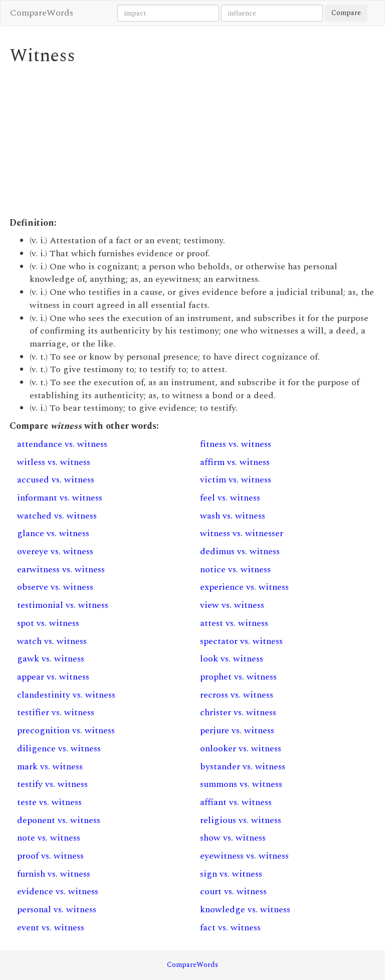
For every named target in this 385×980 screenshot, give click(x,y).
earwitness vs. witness (61, 569)
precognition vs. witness (66, 730)
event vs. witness (51, 928)
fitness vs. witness (236, 444)
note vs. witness (49, 838)
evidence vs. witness (58, 891)
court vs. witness (233, 891)
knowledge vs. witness (245, 910)
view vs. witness (232, 605)
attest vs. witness (234, 623)
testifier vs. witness (56, 712)
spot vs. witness (48, 623)
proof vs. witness (50, 856)
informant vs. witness (60, 498)
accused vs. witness (56, 480)
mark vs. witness (50, 767)
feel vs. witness (230, 498)
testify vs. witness (52, 784)
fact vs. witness (230, 928)
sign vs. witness (231, 874)
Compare (346, 13)
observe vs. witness (55, 587)
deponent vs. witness (59, 820)
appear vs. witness (53, 677)
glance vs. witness (53, 533)
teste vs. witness (49, 802)
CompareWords (42, 13)
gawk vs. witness (51, 659)
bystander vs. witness (243, 767)
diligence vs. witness (59, 749)
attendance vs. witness (62, 444)
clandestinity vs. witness (66, 695)
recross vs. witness (237, 695)
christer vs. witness (238, 712)
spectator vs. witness (241, 641)
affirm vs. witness (235, 462)
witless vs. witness (54, 462)
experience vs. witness (244, 587)
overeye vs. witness (55, 551)
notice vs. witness (235, 569)
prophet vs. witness (238, 677)
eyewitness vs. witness (244, 856)
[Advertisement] (192, 141)
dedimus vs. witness (240, 551)
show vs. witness (233, 838)
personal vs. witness (57, 910)
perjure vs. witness (237, 730)
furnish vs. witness (54, 874)
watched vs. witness (57, 516)
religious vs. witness (241, 820)
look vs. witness (232, 659)
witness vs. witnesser (242, 533)
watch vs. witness (52, 641)
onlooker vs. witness (241, 749)
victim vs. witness (236, 480)
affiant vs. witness (236, 802)
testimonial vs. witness (63, 605)
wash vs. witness (233, 516)
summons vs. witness (241, 784)
